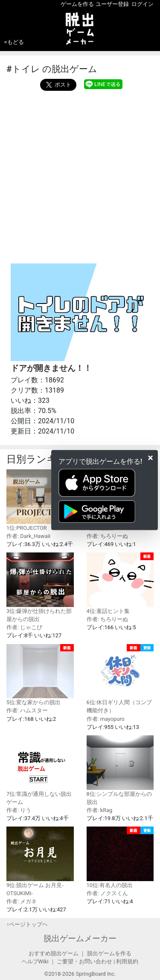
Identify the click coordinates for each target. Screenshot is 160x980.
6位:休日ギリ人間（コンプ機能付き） (120, 679)
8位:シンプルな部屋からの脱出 (120, 770)
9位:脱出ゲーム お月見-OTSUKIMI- (40, 861)
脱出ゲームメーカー (80, 938)
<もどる (14, 42)
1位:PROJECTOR (40, 500)
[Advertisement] (80, 175)
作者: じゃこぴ (24, 627)
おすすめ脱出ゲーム (54, 953)
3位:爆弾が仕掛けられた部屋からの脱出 (40, 587)
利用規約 (127, 961)
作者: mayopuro (106, 719)
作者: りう (19, 810)
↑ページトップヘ (27, 924)
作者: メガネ (22, 901)
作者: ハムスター (27, 710)
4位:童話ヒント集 (120, 583)
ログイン (143, 4)
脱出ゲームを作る (109, 953)
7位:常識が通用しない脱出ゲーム (40, 770)
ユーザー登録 (112, 4)
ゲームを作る (77, 4)
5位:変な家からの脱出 (40, 675)
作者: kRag (100, 810)
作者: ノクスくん (107, 893)
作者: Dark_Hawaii (28, 536)
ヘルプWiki (35, 961)
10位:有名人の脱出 (120, 857)
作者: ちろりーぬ (107, 536)
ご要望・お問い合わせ (84, 961)
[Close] (150, 457)
